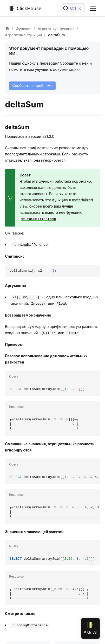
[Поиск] (73, 8)
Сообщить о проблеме (32, 85)
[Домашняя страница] (7, 29)
